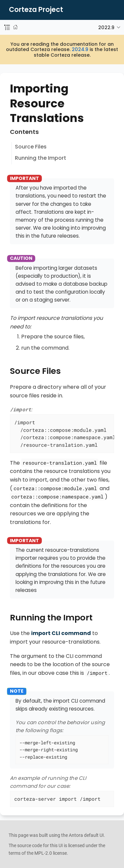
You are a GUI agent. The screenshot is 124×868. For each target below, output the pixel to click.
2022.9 (106, 28)
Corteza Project (36, 10)
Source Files (31, 147)
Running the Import (41, 158)
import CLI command (61, 633)
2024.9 (80, 49)
